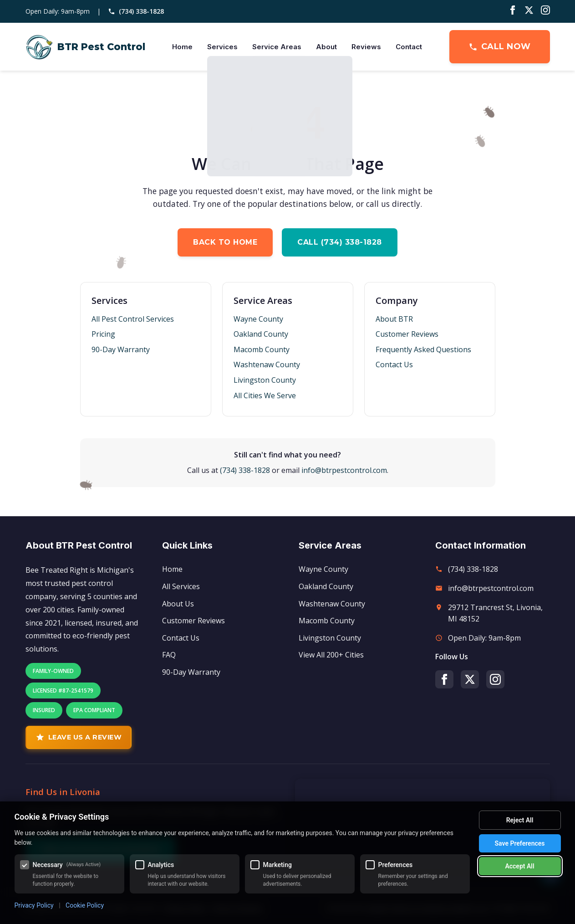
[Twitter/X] (529, 11)
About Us (178, 604)
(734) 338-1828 (136, 11)
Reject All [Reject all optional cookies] (520, 820)
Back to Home (225, 242)
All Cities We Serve (265, 395)
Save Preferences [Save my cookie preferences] (520, 843)
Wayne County (258, 319)
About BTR (394, 319)
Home (182, 47)
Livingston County (265, 380)
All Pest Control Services (133, 319)
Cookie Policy (85, 905)
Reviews (366, 47)
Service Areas (277, 47)
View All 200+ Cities (331, 655)
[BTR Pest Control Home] (85, 47)
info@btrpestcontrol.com (344, 470)
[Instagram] (545, 11)
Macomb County (262, 349)
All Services (181, 586)
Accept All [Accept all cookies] (519, 866)
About (326, 47)
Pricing (103, 334)
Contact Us (394, 364)
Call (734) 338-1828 (340, 242)
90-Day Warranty (121, 349)
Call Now (500, 46)
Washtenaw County (267, 364)
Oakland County (261, 334)
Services (222, 47)
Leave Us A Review (79, 737)
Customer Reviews (407, 334)
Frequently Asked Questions (423, 349)
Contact (409, 47)
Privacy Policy (34, 905)
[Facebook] (513, 11)
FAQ (169, 655)
